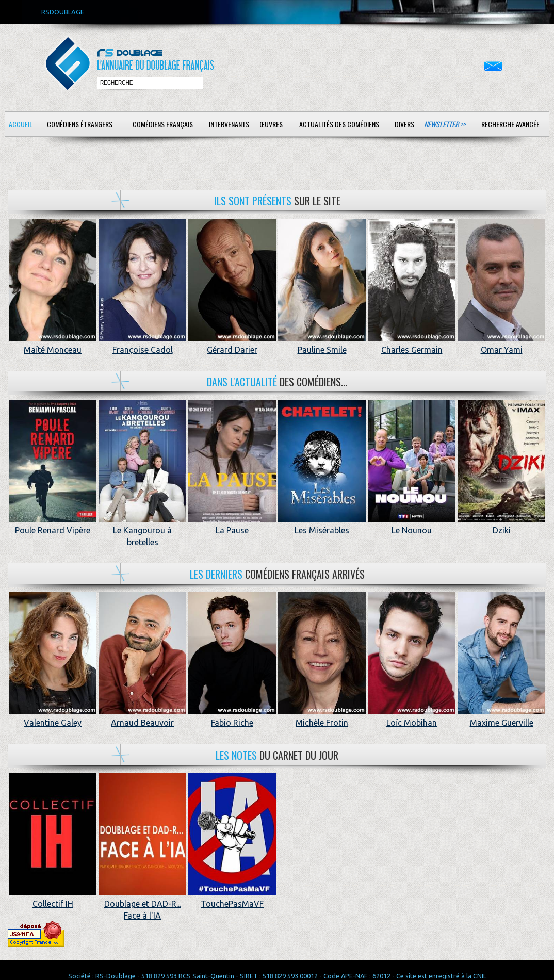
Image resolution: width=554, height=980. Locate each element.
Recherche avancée (510, 124)
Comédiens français (163, 124)
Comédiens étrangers (80, 124)
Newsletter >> (445, 124)
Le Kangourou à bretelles (142, 530)
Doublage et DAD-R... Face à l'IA (142, 904)
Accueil (21, 124)
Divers (404, 124)
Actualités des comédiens (339, 124)
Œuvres (271, 124)
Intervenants (229, 124)
